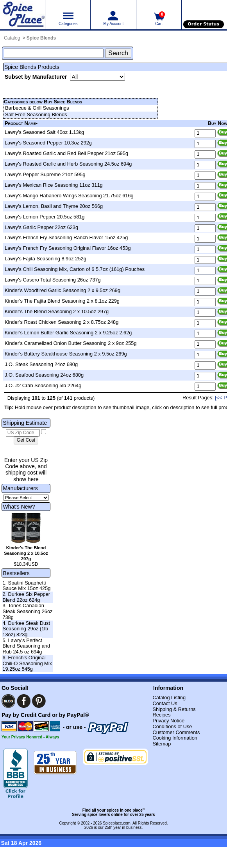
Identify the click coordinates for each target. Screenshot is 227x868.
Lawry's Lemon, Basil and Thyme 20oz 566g (54, 206)
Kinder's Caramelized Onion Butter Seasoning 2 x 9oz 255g (71, 343)
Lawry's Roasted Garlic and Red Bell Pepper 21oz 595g (66, 153)
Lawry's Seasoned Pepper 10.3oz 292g (48, 143)
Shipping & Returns (174, 709)
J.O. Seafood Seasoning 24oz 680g (44, 375)
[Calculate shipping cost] (26, 440)
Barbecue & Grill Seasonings (37, 108)
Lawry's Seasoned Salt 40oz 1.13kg (44, 132)
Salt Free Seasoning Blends (36, 115)
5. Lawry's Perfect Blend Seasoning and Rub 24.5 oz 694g (26, 646)
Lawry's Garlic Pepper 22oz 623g (41, 227)
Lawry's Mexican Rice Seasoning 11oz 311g (54, 185)
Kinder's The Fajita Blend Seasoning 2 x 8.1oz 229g (62, 301)
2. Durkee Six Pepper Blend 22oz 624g (26, 597)
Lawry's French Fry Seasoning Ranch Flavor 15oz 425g (66, 237)
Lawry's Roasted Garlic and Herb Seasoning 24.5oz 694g (68, 164)
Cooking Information (175, 738)
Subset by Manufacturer (36, 77)
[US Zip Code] (23, 433)
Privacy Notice (168, 721)
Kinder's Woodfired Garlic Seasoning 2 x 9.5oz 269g (63, 290)
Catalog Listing (169, 697)
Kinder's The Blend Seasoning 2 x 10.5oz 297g (57, 311)
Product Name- (21, 123)
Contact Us (165, 703)
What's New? (19, 507)
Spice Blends (41, 38)
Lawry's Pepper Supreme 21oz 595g (45, 174)
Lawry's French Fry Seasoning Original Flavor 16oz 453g (68, 248)
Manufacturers (20, 488)
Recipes (161, 715)
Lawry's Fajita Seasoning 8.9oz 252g (46, 259)
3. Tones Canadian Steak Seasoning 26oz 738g (27, 611)
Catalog (12, 38)
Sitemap (162, 744)
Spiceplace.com (117, 823)
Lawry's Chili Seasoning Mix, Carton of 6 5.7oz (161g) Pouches (75, 269)
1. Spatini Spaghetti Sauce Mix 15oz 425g (26, 586)
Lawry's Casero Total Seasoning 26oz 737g (53, 280)
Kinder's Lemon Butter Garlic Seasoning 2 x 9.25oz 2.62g (68, 333)
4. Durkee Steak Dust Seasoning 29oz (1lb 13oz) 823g (26, 629)
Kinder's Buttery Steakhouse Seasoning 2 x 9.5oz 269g (66, 354)
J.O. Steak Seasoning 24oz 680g (41, 364)
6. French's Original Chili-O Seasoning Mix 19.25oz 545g (27, 663)
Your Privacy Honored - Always (30, 737)
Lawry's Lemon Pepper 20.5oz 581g (45, 217)
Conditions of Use (172, 726)
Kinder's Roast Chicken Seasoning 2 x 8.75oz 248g (62, 322)
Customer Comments (176, 732)
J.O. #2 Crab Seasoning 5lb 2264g (43, 385)
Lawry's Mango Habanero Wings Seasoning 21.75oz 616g (69, 196)
